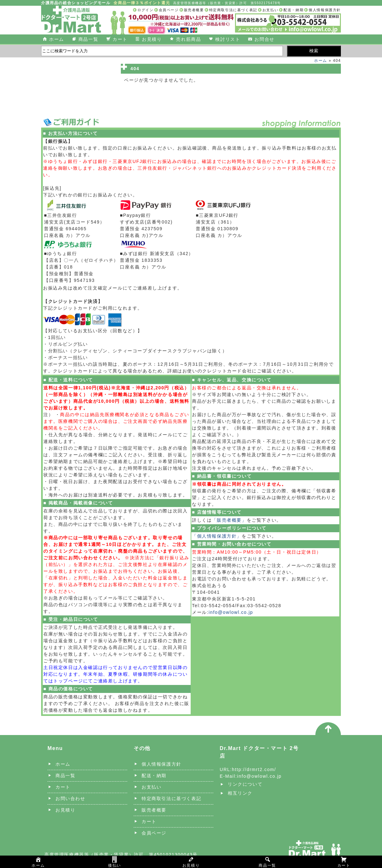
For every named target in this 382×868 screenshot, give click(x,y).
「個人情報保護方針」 (217, 536)
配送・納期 (294, 10)
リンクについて (245, 784)
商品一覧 (88, 39)
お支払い (270, 10)
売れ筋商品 (188, 39)
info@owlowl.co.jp (231, 612)
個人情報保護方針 (325, 10)
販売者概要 (194, 10)
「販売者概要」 (229, 520)
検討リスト (228, 39)
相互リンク (240, 793)
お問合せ (264, 39)
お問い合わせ (70, 798)
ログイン (145, 10)
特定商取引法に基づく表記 (233, 10)
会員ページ (169, 10)
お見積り (152, 39)
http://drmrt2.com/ (254, 769)
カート (120, 39)
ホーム (57, 39)
